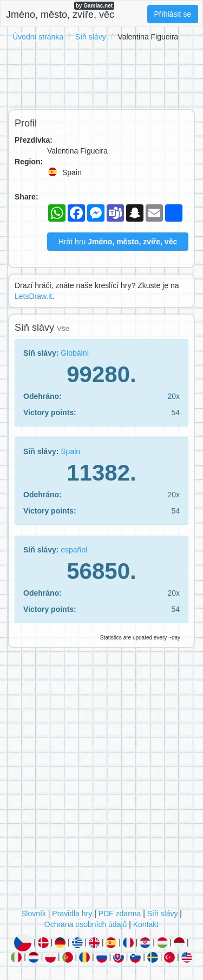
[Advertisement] (101, 74)
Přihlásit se (173, 14)
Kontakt (146, 924)
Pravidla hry (72, 914)
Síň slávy (91, 37)
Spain (70, 451)
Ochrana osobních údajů (86, 924)
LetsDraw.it (33, 296)
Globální (75, 353)
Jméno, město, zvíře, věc (60, 11)
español (74, 550)
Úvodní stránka (38, 37)
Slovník (34, 914)
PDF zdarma (120, 914)
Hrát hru (118, 242)
